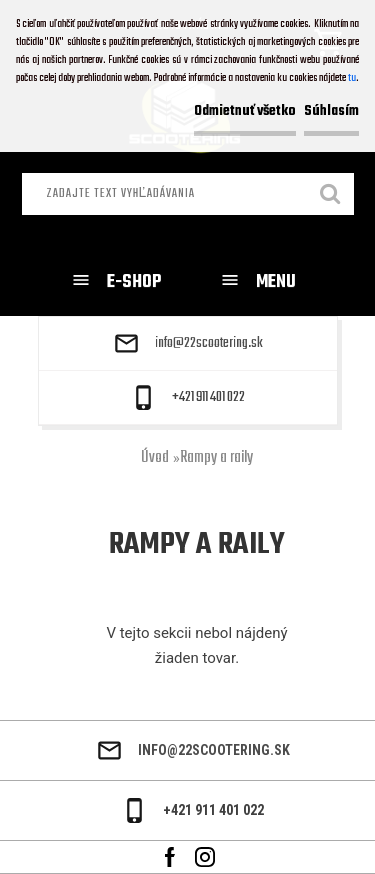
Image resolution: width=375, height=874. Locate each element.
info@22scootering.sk (209, 344)
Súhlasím (331, 111)
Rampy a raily (216, 458)
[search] (331, 196)
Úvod (155, 458)
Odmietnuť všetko (245, 111)
